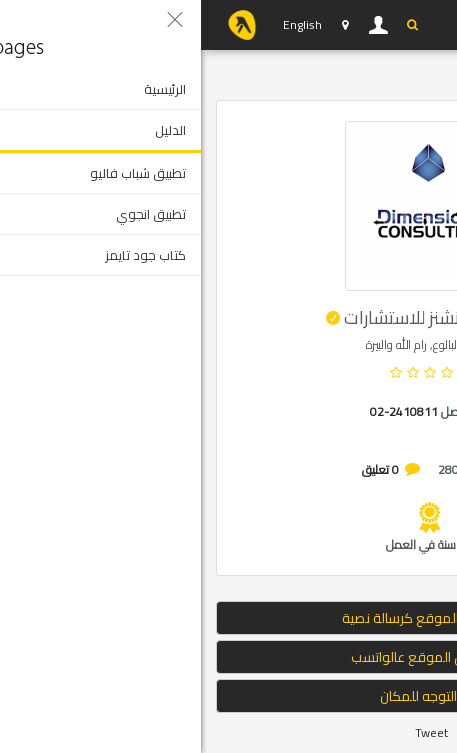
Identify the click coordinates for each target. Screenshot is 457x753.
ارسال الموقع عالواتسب (229, 657)
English (101, 24)
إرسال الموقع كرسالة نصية (228, 618)
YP (41, 25)
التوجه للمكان (229, 696)
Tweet (230, 732)
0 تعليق (179, 469)
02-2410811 (203, 411)
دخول (178, 25)
